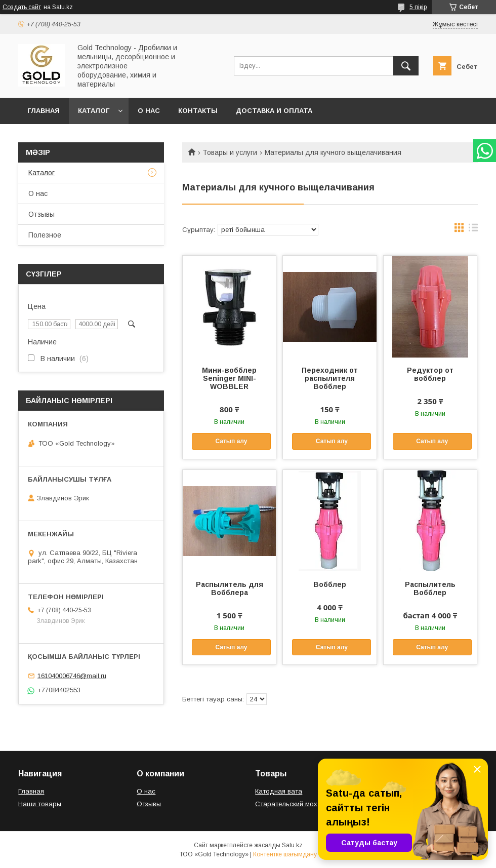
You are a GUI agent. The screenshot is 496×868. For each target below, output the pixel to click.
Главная (44, 111)
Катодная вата (279, 791)
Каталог (94, 111)
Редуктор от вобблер (430, 374)
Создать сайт (22, 7)
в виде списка (473, 230)
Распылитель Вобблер (430, 588)
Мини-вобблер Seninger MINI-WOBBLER (229, 378)
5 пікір (418, 7)
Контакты (198, 111)
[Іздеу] (406, 66)
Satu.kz (292, 845)
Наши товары (40, 804)
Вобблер (330, 584)
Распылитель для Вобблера (230, 588)
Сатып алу (231, 441)
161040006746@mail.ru (72, 676)
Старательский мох (286, 804)
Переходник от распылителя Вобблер (330, 378)
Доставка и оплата (274, 111)
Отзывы (42, 214)
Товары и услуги (230, 152)
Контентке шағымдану (285, 854)
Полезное (45, 235)
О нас (149, 111)
